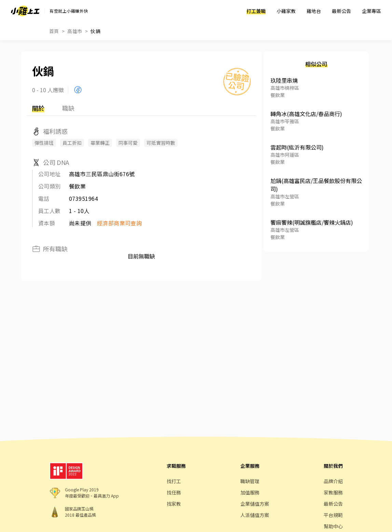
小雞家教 (286, 11)
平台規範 (333, 515)
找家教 (174, 504)
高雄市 (75, 31)
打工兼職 (256, 11)
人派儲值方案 (255, 515)
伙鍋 (95, 31)
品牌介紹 (333, 481)
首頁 (54, 31)
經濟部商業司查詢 (120, 223)
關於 (38, 108)
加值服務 (250, 492)
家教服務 (333, 492)
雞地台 (314, 11)
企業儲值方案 (255, 504)
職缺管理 (250, 481)
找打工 (174, 481)
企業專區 (372, 11)
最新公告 (341, 11)
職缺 (68, 108)
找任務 (174, 492)
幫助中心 (333, 526)
